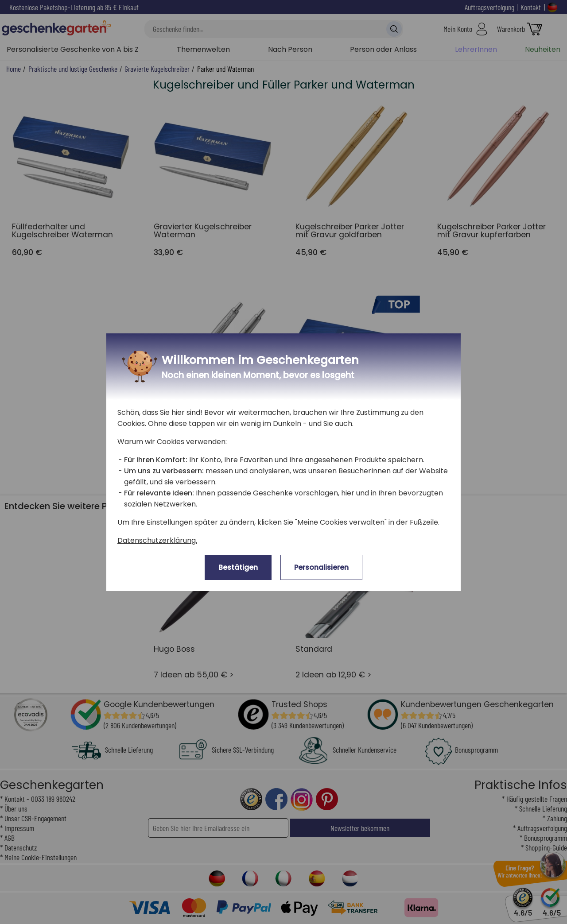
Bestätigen (238, 567)
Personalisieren (321, 567)
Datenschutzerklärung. (157, 540)
